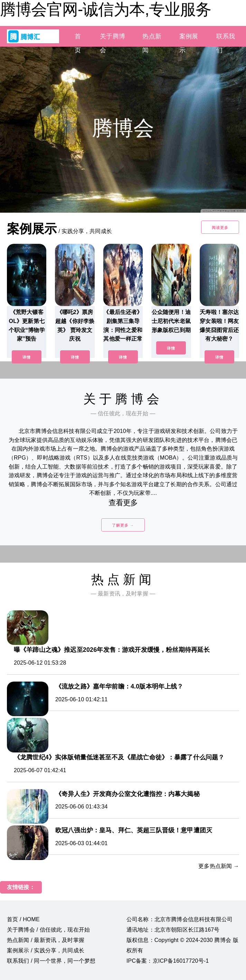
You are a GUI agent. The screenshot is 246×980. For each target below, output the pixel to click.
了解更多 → (123, 525)
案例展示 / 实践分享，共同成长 (46, 950)
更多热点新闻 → (219, 866)
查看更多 (123, 503)
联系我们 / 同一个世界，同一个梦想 (51, 961)
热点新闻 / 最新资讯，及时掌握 (46, 940)
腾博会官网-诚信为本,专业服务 (106, 9)
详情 (27, 357)
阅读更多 (220, 228)
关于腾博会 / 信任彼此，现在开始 (48, 930)
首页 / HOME (23, 919)
